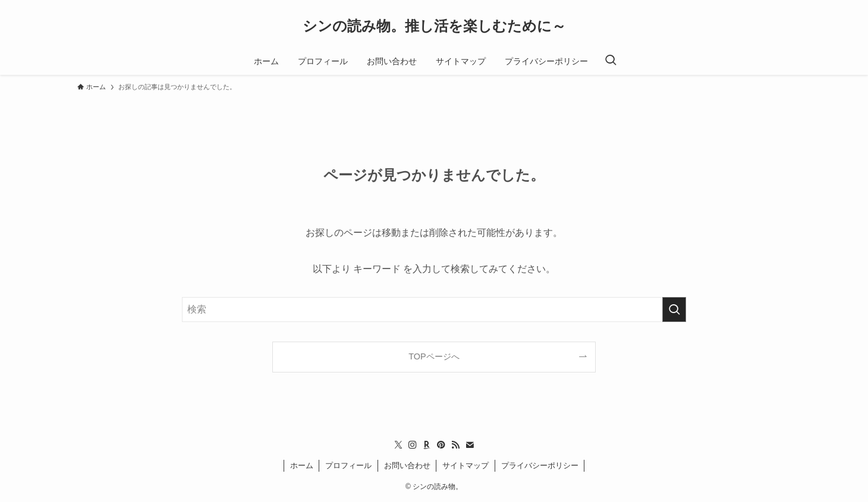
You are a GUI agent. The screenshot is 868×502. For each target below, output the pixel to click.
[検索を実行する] (674, 310)
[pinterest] (441, 445)
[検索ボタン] (611, 61)
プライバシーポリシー (540, 465)
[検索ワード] (434, 310)
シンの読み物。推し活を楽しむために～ (434, 26)
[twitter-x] (398, 445)
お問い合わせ (407, 465)
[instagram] (413, 445)
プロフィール (348, 465)
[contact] (470, 445)
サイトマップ (466, 465)
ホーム (302, 465)
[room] (427, 445)
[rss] (455, 445)
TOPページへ (434, 356)
